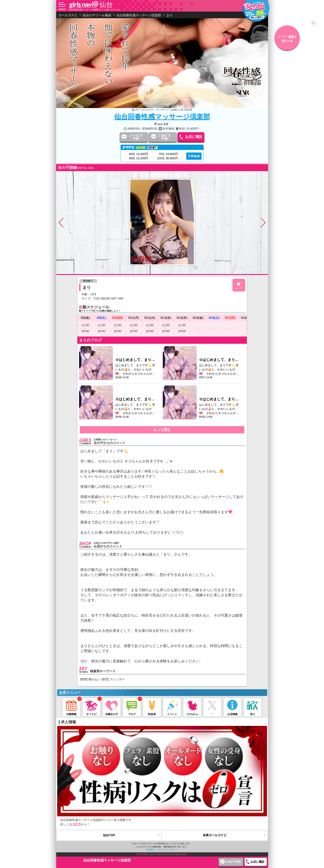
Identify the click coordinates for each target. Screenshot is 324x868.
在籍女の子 (112, 707)
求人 (252, 707)
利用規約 (150, 850)
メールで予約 (136, 137)
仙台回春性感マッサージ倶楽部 (162, 117)
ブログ (132, 707)
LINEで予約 (165, 137)
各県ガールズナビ (215, 835)
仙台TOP (109, 835)
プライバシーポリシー (167, 850)
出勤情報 (71, 707)
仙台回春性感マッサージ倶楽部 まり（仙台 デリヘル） (95, 10)
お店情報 (232, 707)
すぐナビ (91, 707)
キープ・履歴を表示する (287, 39)
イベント (172, 707)
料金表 (195, 156)
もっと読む (162, 430)
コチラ (76, 824)
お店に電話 (194, 137)
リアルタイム (192, 707)
